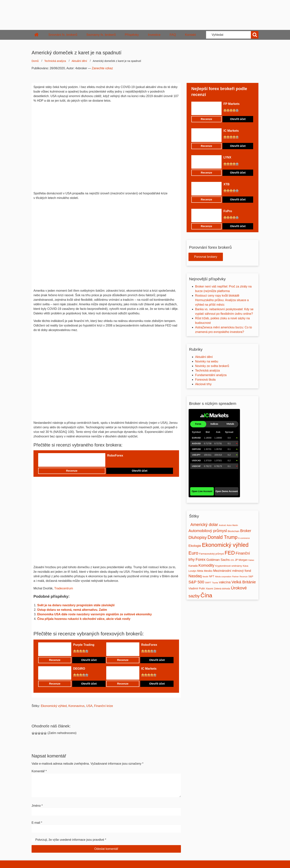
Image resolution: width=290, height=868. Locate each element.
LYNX (227, 157)
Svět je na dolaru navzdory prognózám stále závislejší (76, 605)
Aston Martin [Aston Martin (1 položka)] (232, 525)
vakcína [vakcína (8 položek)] (225, 582)
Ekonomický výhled (54, 706)
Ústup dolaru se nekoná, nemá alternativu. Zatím (72, 610)
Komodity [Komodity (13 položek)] (206, 565)
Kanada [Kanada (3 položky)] (193, 566)
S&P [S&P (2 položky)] (251, 577)
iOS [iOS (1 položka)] (232, 560)
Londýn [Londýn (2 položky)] (192, 571)
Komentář (39, 771)
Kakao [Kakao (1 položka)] (251, 560)
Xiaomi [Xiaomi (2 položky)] (210, 589)
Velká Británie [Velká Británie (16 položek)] (244, 582)
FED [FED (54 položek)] (230, 553)
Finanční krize (104, 706)
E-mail (37, 823)
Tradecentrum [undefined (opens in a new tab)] (64, 588)
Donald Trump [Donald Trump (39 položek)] (223, 537)
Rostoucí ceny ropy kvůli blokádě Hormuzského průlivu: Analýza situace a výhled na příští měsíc (222, 300)
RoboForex (115, 455)
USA (89, 706)
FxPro (228, 211)
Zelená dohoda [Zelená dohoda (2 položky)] (222, 589)
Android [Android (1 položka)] (222, 525)
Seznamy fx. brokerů (101, 35)
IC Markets (149, 669)
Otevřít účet (140, 471)
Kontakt (191, 35)
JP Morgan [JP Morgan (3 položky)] (241, 560)
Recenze (72, 471)
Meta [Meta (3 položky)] (200, 571)
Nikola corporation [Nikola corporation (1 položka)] (223, 577)
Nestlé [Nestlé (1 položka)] (205, 577)
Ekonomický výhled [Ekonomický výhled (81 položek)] (225, 545)
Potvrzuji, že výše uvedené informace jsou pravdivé (70, 840)
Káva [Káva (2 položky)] (245, 566)
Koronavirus (76, 706)
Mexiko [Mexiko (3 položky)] (208, 571)
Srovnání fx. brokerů (63, 35)
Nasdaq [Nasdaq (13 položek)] (195, 576)
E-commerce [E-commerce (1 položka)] (244, 538)
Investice (154, 35)
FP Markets (231, 104)
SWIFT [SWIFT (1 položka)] (208, 583)
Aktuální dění (79, 61)
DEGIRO (79, 669)
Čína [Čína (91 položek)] (206, 595)
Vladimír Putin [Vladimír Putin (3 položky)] (197, 588)
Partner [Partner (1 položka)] (235, 577)
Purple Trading (84, 645)
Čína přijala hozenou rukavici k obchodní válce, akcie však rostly (84, 619)
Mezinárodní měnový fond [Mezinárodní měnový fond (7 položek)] (232, 571)
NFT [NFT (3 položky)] (212, 576)
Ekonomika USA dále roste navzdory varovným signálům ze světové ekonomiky (95, 614)
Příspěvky (132, 35)
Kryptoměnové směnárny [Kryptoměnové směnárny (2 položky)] (229, 566)
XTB (226, 184)
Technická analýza (55, 61)
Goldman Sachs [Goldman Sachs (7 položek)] (218, 560)
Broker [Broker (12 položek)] (246, 531)
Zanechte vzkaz (102, 68)
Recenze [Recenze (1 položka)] (243, 577)
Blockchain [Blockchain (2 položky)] (234, 531)
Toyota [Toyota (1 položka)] (215, 583)
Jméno (37, 806)
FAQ (173, 35)
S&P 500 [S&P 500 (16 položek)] (196, 582)
